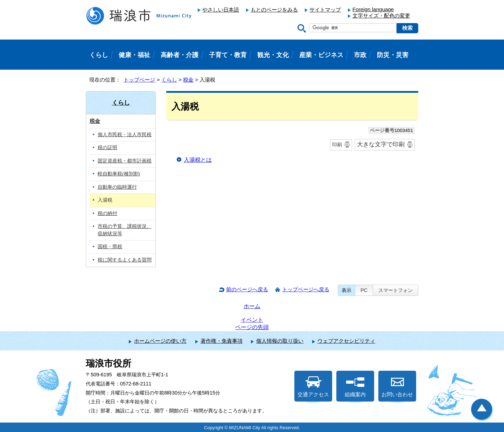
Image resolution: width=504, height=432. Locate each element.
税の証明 (107, 148)
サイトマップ (325, 10)
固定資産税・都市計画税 (125, 161)
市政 (360, 55)
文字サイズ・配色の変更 (381, 16)
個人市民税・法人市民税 (125, 135)
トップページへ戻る (306, 289)
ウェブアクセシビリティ (346, 341)
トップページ (139, 80)
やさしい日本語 (221, 10)
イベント (252, 320)
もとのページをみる (274, 10)
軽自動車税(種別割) (119, 174)
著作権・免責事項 (222, 341)
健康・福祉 (134, 55)
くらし (169, 80)
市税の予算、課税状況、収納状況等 (125, 230)
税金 (188, 80)
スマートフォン (395, 290)
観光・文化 (273, 55)
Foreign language (373, 9)
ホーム (252, 306)
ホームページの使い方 (160, 341)
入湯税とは (198, 160)
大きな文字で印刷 (381, 144)
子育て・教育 (228, 55)
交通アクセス (313, 387)
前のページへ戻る (247, 289)
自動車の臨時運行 (117, 187)
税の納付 (107, 213)
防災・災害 (393, 55)
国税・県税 (110, 247)
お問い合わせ (397, 387)
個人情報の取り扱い (280, 341)
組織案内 (355, 387)
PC (364, 290)
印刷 (337, 145)
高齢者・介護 (180, 55)
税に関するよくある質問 (125, 260)
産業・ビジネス (321, 55)
